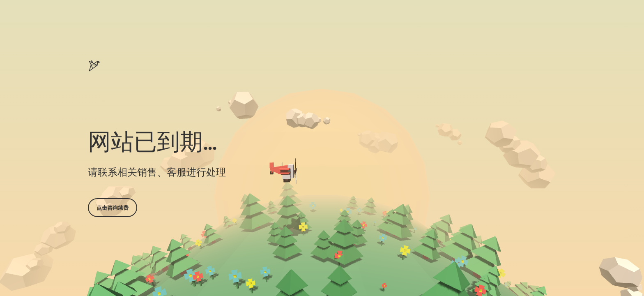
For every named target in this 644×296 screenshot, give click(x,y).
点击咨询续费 (113, 208)
